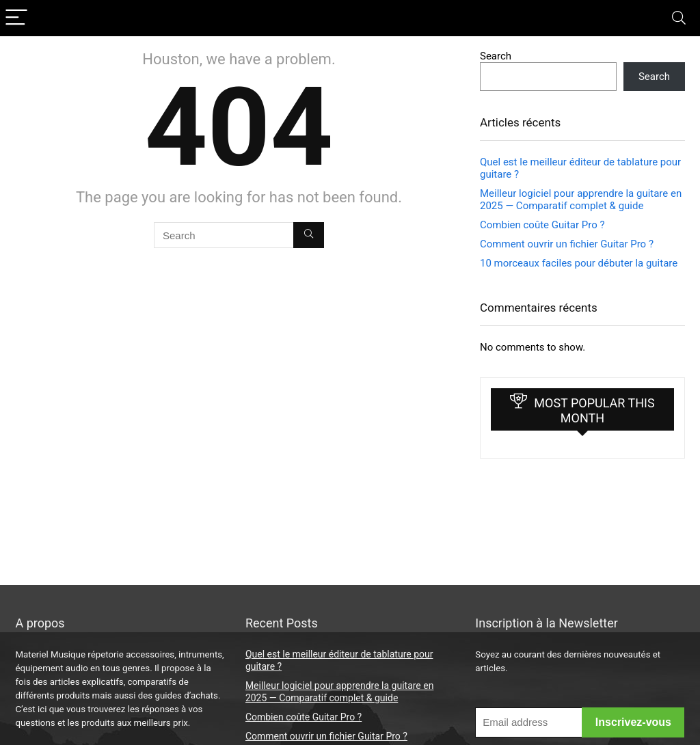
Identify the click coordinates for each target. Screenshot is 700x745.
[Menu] (16, 18)
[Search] (679, 18)
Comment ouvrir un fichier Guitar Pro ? (567, 244)
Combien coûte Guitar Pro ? (542, 225)
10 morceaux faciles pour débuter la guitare (579, 263)
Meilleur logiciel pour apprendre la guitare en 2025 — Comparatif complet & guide (581, 200)
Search (496, 56)
